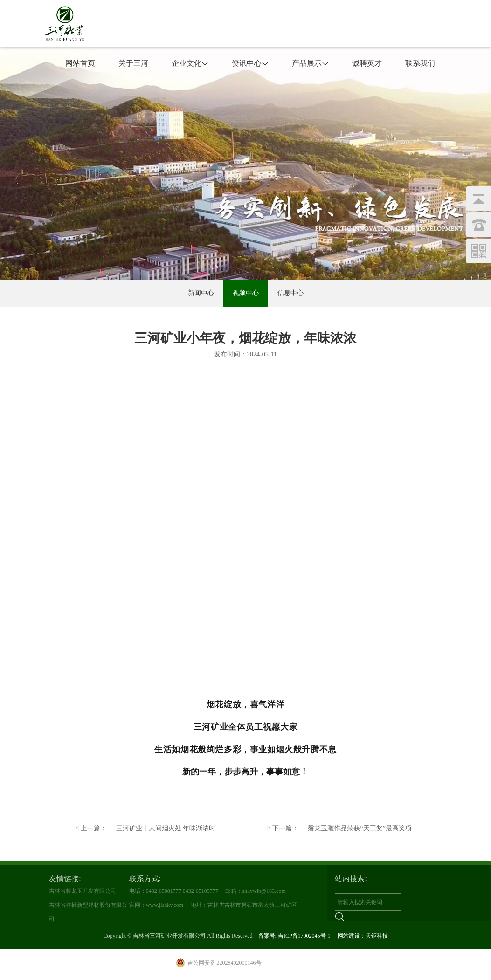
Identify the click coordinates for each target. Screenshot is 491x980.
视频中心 (246, 293)
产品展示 (310, 63)
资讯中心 (250, 63)
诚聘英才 (367, 63)
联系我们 (420, 63)
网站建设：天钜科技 (363, 936)
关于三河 (133, 63)
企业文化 (190, 63)
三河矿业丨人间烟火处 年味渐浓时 (145, 829)
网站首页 (80, 63)
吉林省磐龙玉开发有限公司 (83, 891)
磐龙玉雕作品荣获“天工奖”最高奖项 (339, 829)
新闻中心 (201, 293)
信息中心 (290, 293)
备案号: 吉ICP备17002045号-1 (294, 936)
